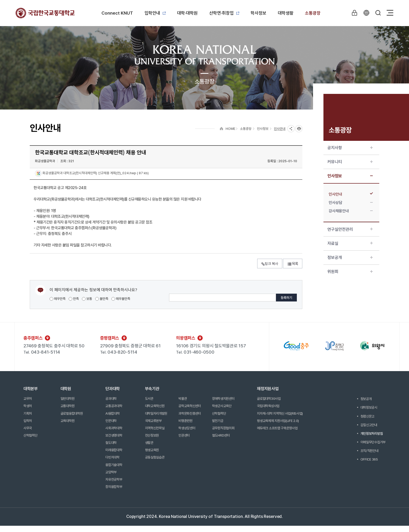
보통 (87, 299)
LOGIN (354, 13)
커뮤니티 (350, 162)
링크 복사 (270, 264)
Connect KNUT (117, 13)
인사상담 (351, 203)
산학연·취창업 (224, 13)
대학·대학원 (187, 13)
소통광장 (313, 13)
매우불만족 (121, 299)
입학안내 (155, 13)
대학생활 (286, 13)
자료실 (350, 243)
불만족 (102, 299)
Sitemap (390, 13)
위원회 (350, 272)
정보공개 (350, 258)
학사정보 (258, 13)
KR (366, 13)
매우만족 (58, 299)
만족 (74, 299)
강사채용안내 (351, 211)
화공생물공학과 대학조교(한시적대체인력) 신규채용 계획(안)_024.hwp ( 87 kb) (95, 173)
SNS (291, 129)
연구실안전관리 (350, 229)
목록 (293, 264)
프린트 (299, 129)
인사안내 (351, 194)
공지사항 (350, 148)
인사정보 (350, 176)
